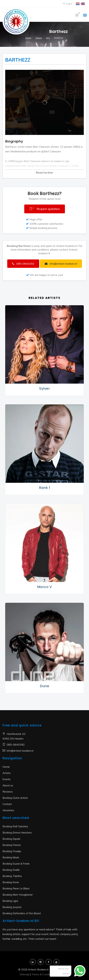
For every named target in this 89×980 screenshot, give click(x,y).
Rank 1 (44, 488)
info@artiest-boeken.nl (20, 751)
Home (28, 38)
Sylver (44, 388)
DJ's (48, 38)
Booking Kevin (11, 882)
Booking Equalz (11, 839)
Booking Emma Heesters (17, 833)
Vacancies (8, 810)
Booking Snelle (11, 870)
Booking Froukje (12, 851)
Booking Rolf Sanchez (15, 826)
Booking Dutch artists (15, 798)
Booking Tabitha (12, 876)
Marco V (45, 587)
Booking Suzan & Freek (16, 864)
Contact (7, 804)
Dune (44, 686)
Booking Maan (11, 857)
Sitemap (24, 974)
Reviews (8, 792)
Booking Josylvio (12, 907)
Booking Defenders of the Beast (22, 913)
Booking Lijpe (10, 901)
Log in (67, 4)
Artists (39, 38)
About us (8, 785)
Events (7, 779)
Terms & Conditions (43, 974)
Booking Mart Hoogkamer (18, 895)
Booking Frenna (12, 845)
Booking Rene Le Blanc (16, 888)
